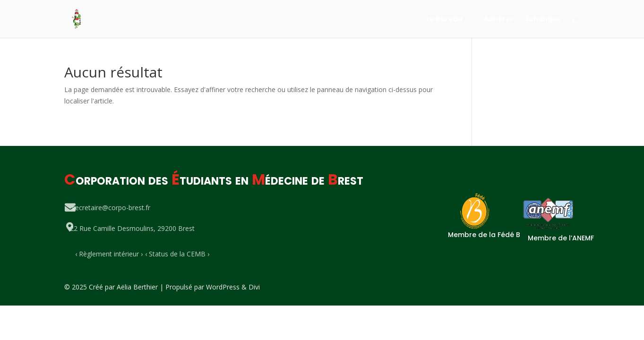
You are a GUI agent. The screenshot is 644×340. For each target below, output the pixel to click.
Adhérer (499, 20)
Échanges (543, 20)
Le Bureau (444, 20)
